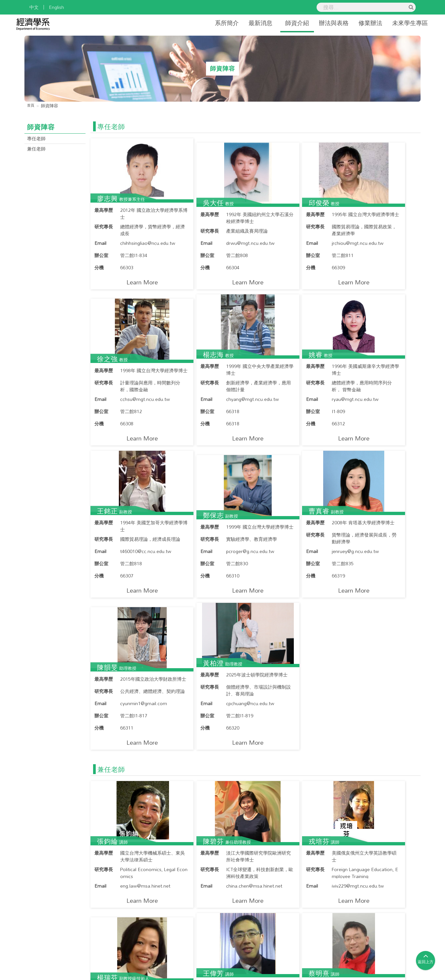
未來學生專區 (398, 23)
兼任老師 (38, 150)
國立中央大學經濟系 (191, 975)
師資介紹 (285, 23)
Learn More (130, 286)
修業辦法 (358, 23)
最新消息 (248, 23)
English (56, 7)
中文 (34, 7)
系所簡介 (215, 23)
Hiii (293, 975)
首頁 (31, 106)
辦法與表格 (322, 23)
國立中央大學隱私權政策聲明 (376, 959)
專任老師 (38, 139)
